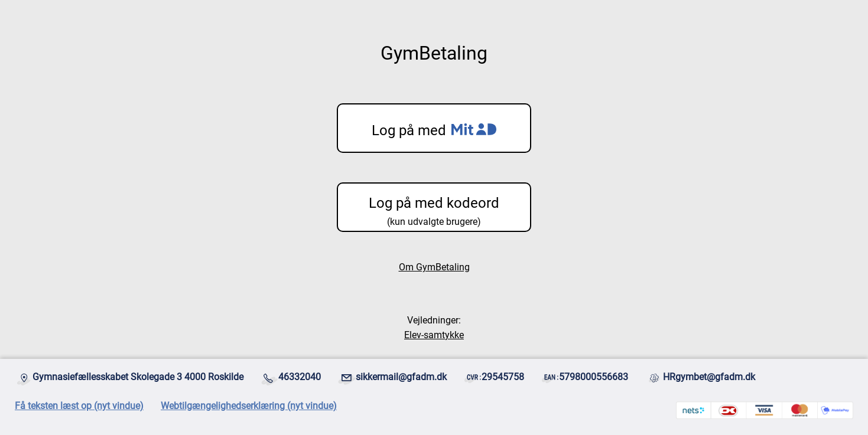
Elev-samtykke (434, 335)
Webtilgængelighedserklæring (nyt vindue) (249, 406)
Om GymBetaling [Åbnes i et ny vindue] (434, 267)
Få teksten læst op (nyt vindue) (79, 406)
